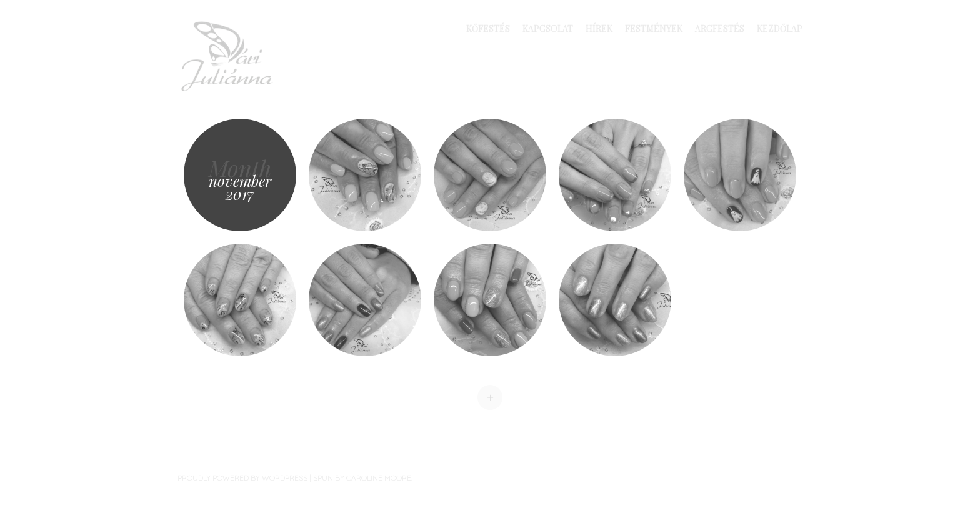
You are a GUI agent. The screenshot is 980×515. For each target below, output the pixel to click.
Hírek (599, 28)
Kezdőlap (780, 28)
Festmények (654, 28)
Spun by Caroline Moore (362, 478)
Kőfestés (488, 28)
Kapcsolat (548, 28)
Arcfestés (720, 28)
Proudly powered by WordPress (242, 478)
